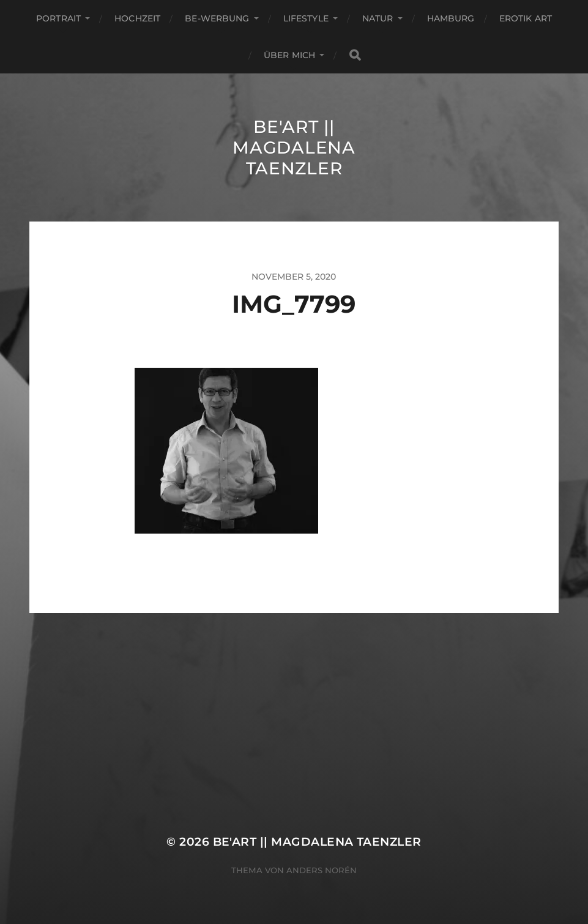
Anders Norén (322, 870)
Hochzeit (137, 18)
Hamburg (451, 18)
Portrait (58, 18)
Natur (378, 18)
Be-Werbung (217, 18)
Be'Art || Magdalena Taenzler (294, 147)
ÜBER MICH (289, 55)
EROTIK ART (526, 18)
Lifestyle (306, 18)
